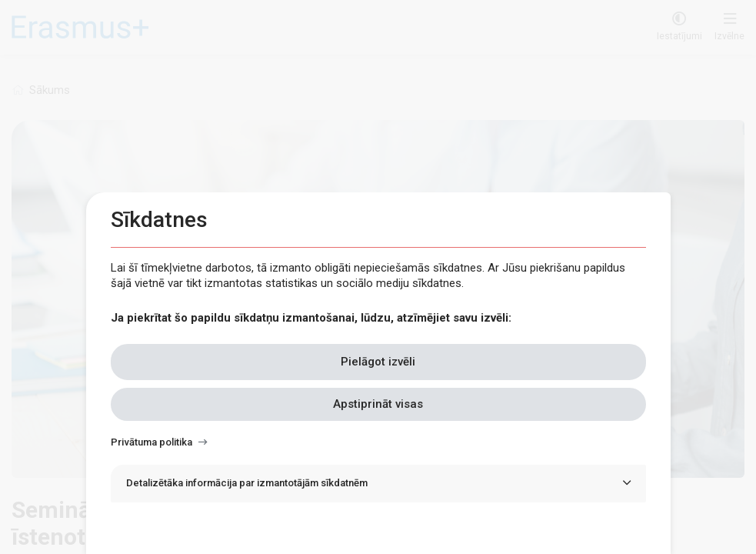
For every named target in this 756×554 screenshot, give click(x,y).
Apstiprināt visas (378, 404)
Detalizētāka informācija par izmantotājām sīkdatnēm (247, 483)
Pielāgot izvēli (378, 362)
